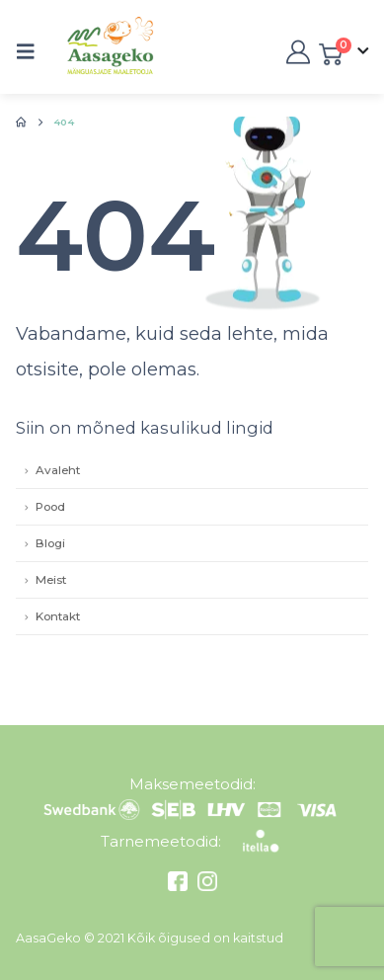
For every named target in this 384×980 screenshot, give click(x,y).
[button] (32, 51)
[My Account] (296, 52)
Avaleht (58, 470)
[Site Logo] (89, 52)
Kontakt (58, 616)
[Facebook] (180, 886)
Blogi (50, 543)
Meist (51, 580)
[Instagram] (205, 886)
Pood (50, 507)
